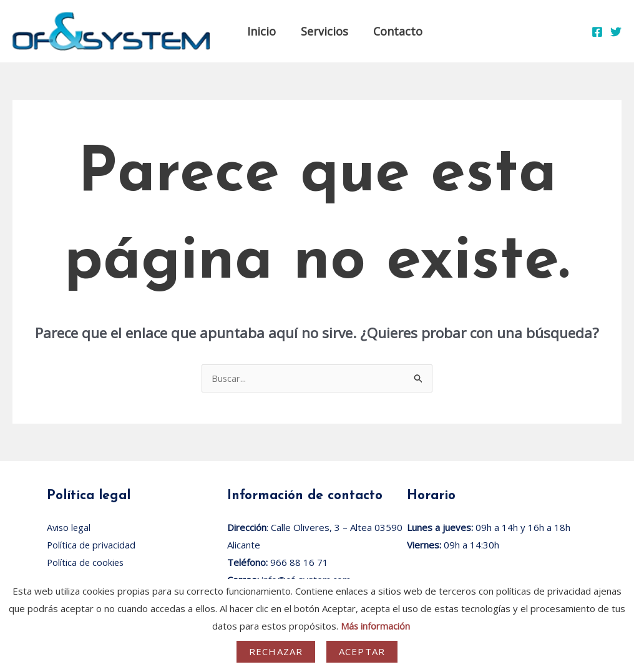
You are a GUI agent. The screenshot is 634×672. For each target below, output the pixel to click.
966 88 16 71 (299, 563)
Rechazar (276, 651)
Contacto (392, 31)
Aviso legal (70, 528)
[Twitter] (616, 32)
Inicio (260, 31)
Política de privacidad (92, 545)
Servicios (321, 31)
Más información (375, 626)
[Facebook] (597, 32)
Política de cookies (86, 563)
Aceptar (362, 651)
